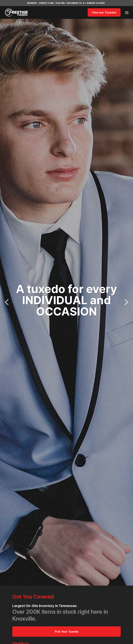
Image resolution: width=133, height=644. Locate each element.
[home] (21, 12)
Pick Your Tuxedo (67, 632)
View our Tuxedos (104, 12)
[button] (126, 12)
